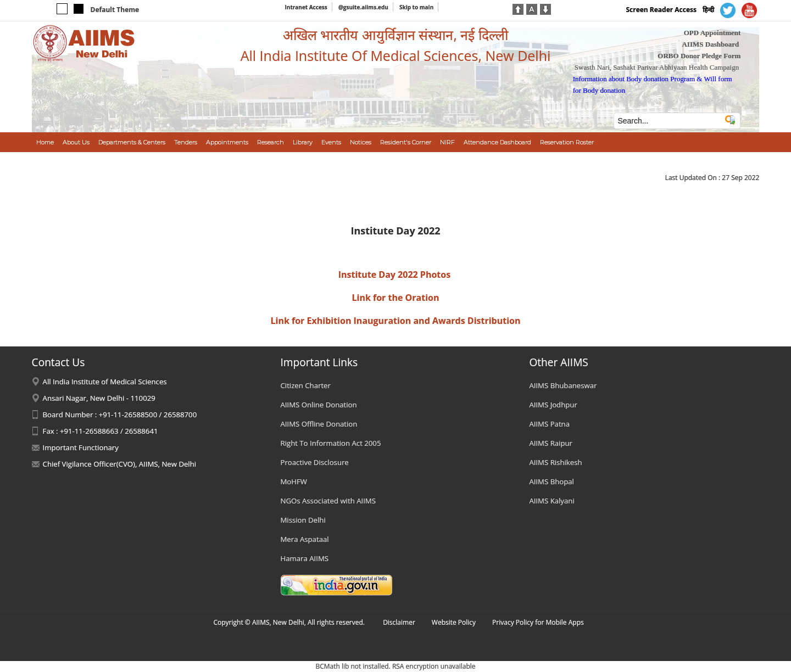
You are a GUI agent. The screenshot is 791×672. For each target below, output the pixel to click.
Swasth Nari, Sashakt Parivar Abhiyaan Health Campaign (657, 67)
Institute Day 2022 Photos (394, 275)
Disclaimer (399, 622)
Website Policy (454, 622)
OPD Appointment (712, 33)
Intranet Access (306, 7)
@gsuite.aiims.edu (363, 7)
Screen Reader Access (661, 10)
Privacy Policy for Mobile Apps (538, 622)
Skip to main (416, 7)
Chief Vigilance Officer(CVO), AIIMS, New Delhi (120, 464)
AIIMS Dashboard (710, 44)
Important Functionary (81, 447)
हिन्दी (708, 10)
